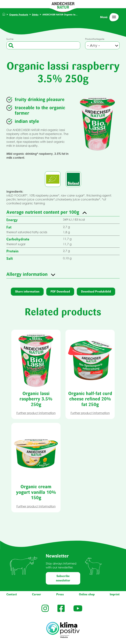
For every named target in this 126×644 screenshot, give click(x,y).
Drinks (35, 14)
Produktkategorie (95, 39)
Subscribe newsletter (63, 578)
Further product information (36, 413)
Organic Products (19, 14)
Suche (10, 39)
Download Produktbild (96, 292)
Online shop (87, 594)
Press (60, 594)
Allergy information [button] (27, 274)
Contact (12, 594)
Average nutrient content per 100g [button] (43, 212)
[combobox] (102, 45)
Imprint (115, 594)
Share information (27, 292)
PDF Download (60, 292)
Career (37, 594)
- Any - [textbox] (94, 45)
